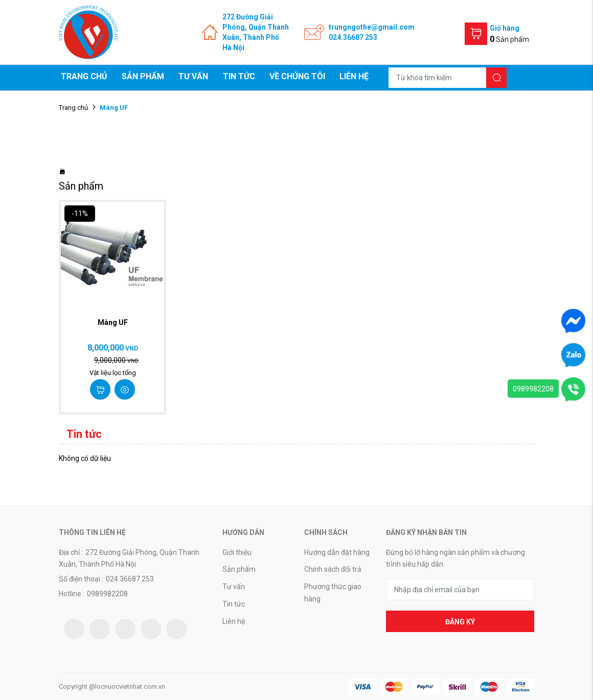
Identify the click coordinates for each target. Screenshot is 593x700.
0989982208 (533, 389)
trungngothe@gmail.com (372, 27)
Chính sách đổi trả (333, 569)
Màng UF (113, 322)
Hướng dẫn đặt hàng (337, 552)
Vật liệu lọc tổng (113, 373)
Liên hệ (354, 76)
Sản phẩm (143, 76)
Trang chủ (84, 76)
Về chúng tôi (297, 76)
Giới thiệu (237, 552)
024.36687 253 (353, 37)
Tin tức (239, 76)
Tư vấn (193, 76)
